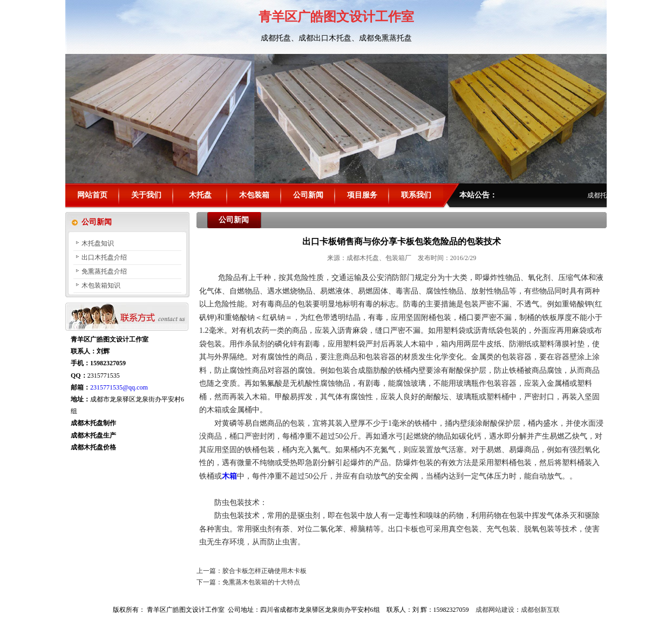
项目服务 (362, 195)
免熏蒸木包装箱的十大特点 (261, 582)
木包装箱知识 (101, 285)
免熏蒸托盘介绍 (104, 271)
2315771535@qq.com (119, 387)
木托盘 (200, 195)
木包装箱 (254, 195)
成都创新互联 (540, 610)
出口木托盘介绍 (104, 257)
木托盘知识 (98, 243)
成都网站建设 (495, 610)
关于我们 (146, 195)
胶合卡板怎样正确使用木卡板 (264, 571)
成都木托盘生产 (93, 435)
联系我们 (416, 195)
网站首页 (92, 195)
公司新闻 (308, 195)
